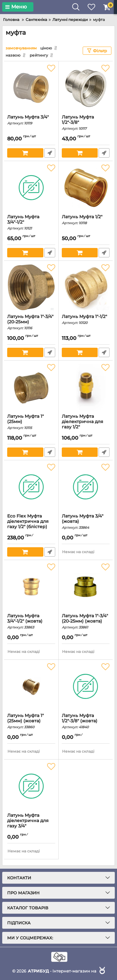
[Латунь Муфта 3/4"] (31, 88)
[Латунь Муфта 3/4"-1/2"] (31, 188)
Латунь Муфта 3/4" (31, 120)
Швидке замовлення (50, 153)
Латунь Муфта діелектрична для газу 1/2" (86, 424)
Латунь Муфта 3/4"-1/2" (31, 222)
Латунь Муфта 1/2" (86, 220)
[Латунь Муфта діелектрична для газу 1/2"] (86, 387)
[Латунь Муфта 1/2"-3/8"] (86, 88)
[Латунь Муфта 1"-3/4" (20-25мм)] (31, 287)
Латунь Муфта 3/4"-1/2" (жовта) (31, 621)
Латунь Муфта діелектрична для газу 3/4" (31, 823)
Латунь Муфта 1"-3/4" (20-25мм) (31, 322)
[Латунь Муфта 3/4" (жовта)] (86, 487)
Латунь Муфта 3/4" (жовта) (86, 522)
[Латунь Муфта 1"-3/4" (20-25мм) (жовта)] (86, 587)
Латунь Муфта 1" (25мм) (31, 422)
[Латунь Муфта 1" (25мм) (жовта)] (31, 686)
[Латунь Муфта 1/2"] (86, 188)
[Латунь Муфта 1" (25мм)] (31, 387)
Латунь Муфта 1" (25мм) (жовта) (31, 721)
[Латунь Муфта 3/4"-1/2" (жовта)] (31, 587)
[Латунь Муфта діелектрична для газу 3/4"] (31, 786)
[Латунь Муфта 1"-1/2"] (86, 287)
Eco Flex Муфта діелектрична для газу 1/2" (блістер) (31, 524)
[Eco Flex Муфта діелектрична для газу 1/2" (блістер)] (31, 487)
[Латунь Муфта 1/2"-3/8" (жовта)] (86, 686)
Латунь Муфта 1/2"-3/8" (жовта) (86, 721)
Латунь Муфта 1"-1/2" (86, 319)
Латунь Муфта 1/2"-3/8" (86, 123)
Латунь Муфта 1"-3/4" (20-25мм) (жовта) (86, 621)
